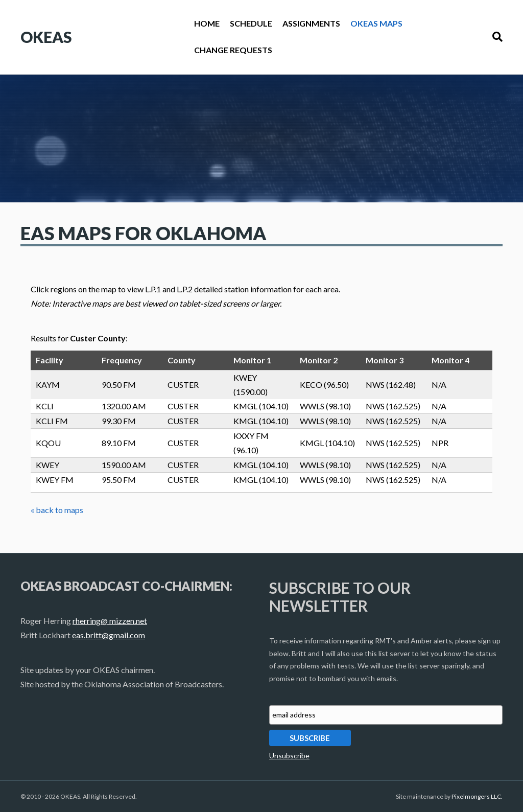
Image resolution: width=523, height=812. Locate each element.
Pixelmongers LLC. (477, 796)
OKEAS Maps (376, 23)
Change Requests (233, 50)
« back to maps (57, 510)
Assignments (311, 23)
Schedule (251, 23)
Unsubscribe (289, 756)
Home (207, 23)
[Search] (495, 37)
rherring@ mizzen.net (110, 621)
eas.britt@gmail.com (109, 635)
